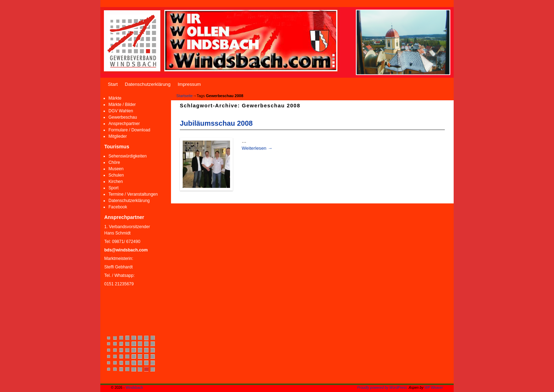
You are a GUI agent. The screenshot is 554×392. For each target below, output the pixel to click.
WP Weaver (434, 388)
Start (113, 84)
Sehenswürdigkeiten (128, 156)
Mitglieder (118, 136)
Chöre (114, 162)
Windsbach (134, 388)
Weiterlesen (257, 148)
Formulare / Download (129, 130)
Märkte (115, 98)
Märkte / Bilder (122, 105)
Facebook (118, 207)
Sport (114, 188)
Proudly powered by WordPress (382, 388)
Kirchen (116, 182)
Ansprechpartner (124, 124)
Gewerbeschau (123, 117)
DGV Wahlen (121, 111)
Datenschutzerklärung (148, 84)
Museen (116, 169)
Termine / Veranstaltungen (133, 194)
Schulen (116, 175)
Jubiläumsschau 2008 (216, 123)
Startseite (184, 96)
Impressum (189, 84)
